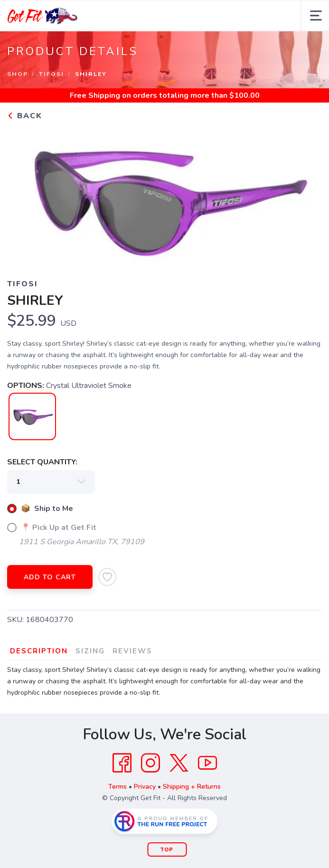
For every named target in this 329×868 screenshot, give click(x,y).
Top (167, 850)
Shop (18, 74)
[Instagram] (150, 763)
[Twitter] (179, 763)
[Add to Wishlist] (107, 577)
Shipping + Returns (192, 787)
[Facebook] (122, 763)
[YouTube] (207, 763)
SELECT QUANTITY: (42, 462)
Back (25, 116)
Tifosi (52, 74)
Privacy (145, 787)
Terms (117, 787)
